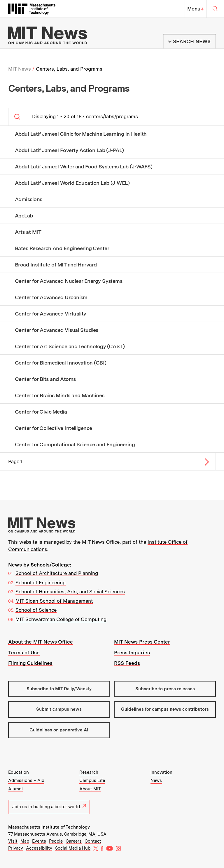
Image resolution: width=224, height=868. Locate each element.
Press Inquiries (132, 653)
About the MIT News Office (41, 642)
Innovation (161, 772)
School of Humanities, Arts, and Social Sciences (70, 592)
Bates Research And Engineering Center (62, 248)
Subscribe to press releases (165, 689)
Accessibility (39, 848)
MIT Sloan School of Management (54, 601)
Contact (93, 841)
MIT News (20, 69)
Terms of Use (24, 653)
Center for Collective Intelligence (54, 428)
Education (19, 772)
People (56, 841)
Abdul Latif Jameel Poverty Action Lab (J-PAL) (69, 150)
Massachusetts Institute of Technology (49, 827)
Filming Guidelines (30, 663)
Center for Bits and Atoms (45, 379)
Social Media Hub (73, 848)
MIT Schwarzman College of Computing (61, 619)
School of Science (36, 610)
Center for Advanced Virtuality (51, 314)
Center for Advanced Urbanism (51, 297)
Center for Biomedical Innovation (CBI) (61, 363)
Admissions (29, 199)
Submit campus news (59, 709)
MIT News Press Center (142, 642)
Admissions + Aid (26, 780)
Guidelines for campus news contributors (165, 709)
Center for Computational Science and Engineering (75, 445)
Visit (13, 841)
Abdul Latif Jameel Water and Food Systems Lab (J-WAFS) (84, 167)
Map (25, 841)
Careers (74, 841)
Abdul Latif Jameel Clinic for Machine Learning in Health (81, 134)
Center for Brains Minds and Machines (60, 395)
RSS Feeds (127, 663)
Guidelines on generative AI (59, 730)
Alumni (15, 789)
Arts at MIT (28, 232)
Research (89, 772)
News (156, 780)
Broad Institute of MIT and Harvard (56, 265)
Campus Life (92, 780)
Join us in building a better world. (49, 807)
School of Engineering (41, 583)
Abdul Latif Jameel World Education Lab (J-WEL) (72, 183)
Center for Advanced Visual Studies (57, 330)
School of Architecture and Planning (57, 573)
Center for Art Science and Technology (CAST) (70, 346)
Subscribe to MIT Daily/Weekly (59, 689)
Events (39, 841)
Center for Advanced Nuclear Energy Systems (69, 281)
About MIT (90, 789)
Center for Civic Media (41, 412)
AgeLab (24, 216)
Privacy (16, 848)
